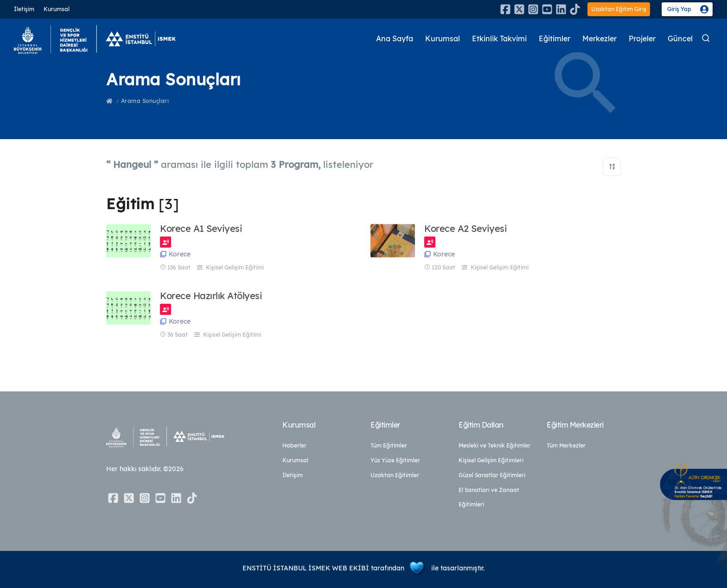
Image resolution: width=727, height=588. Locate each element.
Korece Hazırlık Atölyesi (211, 296)
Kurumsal (57, 9)
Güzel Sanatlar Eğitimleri (492, 475)
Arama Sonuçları (145, 101)
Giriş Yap (679, 9)
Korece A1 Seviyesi (201, 229)
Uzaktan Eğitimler (395, 475)
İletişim (24, 9)
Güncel (680, 39)
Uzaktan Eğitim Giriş (619, 9)
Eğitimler (546, 39)
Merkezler (594, 39)
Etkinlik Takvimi (486, 39)
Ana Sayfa (375, 39)
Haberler (294, 445)
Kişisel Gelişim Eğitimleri (491, 460)
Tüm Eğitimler (389, 445)
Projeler (640, 39)
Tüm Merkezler (566, 445)
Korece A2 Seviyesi (466, 229)
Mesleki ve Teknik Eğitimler (494, 445)
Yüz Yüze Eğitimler (395, 460)
